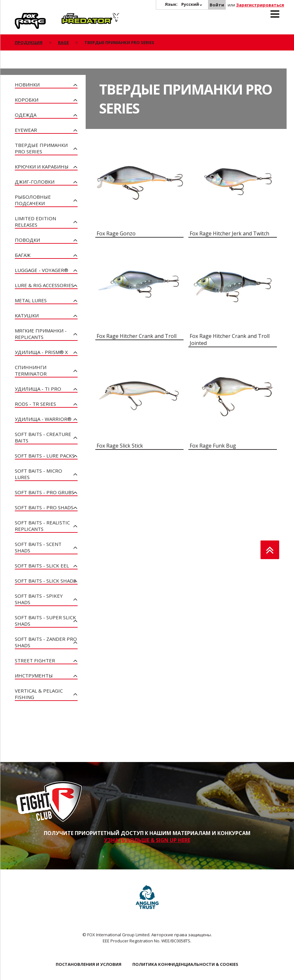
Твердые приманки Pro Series (41, 148)
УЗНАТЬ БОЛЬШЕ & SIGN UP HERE (147, 840)
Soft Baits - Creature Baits (43, 437)
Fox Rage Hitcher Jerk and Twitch (229, 233)
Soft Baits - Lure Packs (45, 456)
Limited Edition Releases (35, 222)
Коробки (27, 100)
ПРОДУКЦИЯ (29, 42)
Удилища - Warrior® (43, 419)
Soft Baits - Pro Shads (44, 507)
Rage (21, 16)
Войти (217, 5)
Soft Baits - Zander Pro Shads (46, 642)
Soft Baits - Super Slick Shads (45, 621)
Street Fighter (35, 660)
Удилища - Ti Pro (38, 389)
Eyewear (26, 130)
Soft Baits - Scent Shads (38, 547)
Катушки (27, 315)
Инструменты (34, 676)
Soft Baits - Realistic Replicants (42, 526)
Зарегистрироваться (260, 5)
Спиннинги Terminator (31, 370)
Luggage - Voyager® (42, 270)
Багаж (23, 255)
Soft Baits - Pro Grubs (44, 492)
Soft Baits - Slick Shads (45, 581)
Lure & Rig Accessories (44, 285)
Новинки (27, 85)
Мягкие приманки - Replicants (41, 334)
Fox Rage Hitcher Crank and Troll (137, 336)
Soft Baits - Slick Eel (42, 566)
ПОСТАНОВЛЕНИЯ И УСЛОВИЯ (89, 964)
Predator (72, 16)
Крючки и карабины (42, 167)
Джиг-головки (35, 182)
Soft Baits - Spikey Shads (39, 599)
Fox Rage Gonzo (116, 233)
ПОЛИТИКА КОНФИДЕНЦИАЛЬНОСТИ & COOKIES (185, 964)
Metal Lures (31, 300)
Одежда (26, 115)
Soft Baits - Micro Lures (38, 474)
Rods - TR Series (35, 404)
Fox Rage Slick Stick (120, 446)
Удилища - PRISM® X (41, 352)
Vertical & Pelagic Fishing (39, 694)
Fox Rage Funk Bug (213, 446)
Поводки (27, 240)
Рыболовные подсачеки (33, 200)
